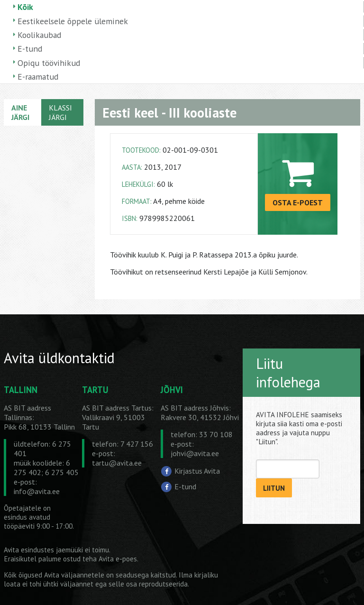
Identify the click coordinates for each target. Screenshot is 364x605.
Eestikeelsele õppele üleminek (73, 21)
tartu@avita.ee (117, 463)
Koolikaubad (39, 35)
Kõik (25, 7)
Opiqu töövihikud (49, 63)
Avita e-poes (118, 559)
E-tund (30, 49)
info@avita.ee (37, 491)
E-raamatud (38, 77)
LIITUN (274, 488)
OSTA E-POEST (298, 202)
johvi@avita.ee (195, 453)
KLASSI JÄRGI (60, 112)
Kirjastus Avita (197, 471)
